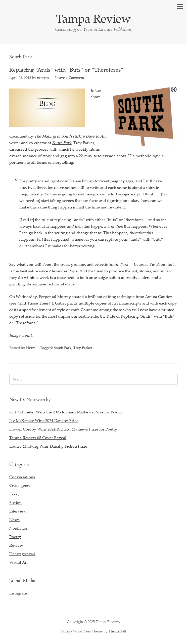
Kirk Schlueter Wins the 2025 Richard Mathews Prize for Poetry (66, 412)
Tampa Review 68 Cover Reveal (38, 438)
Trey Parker (83, 348)
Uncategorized (22, 554)
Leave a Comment (70, 78)
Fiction (15, 502)
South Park (63, 348)
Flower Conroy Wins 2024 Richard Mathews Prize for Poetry (63, 429)
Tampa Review (93, 18)
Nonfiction (19, 528)
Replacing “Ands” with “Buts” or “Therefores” (66, 70)
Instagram (18, 593)
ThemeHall (117, 631)
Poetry (15, 537)
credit (27, 335)
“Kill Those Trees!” (35, 303)
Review (16, 545)
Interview (18, 511)
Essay (14, 494)
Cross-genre (20, 485)
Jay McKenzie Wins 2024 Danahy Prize (44, 420)
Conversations (22, 477)
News (31, 348)
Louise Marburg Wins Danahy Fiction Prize (48, 446)
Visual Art (18, 562)
